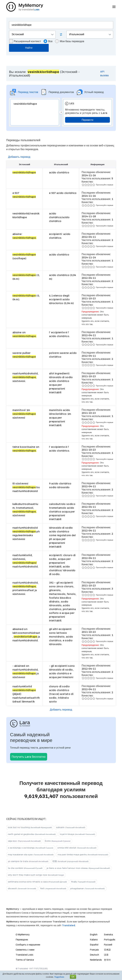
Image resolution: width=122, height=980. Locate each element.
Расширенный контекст (25, 41)
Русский (108, 945)
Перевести (87, 120)
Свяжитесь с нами (25, 950)
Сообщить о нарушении (28, 945)
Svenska (108, 934)
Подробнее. (59, 977)
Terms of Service (25, 960)
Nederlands (96, 960)
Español (94, 945)
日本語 (107, 950)
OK (73, 977)
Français (94, 950)
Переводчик (22, 940)
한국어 (107, 960)
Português (110, 940)
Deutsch (94, 955)
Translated (25, 955)
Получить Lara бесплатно (29, 757)
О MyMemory (23, 934)
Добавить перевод (19, 157)
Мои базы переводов (70, 41)
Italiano (94, 940)
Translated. (69, 925)
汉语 (106, 955)
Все (48, 41)
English (94, 934)
